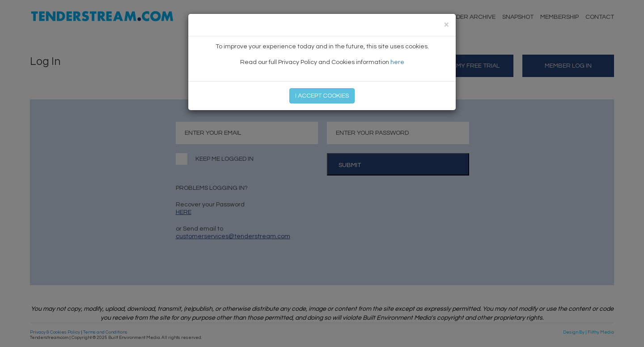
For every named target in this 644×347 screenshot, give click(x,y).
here (397, 62)
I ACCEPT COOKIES (322, 96)
